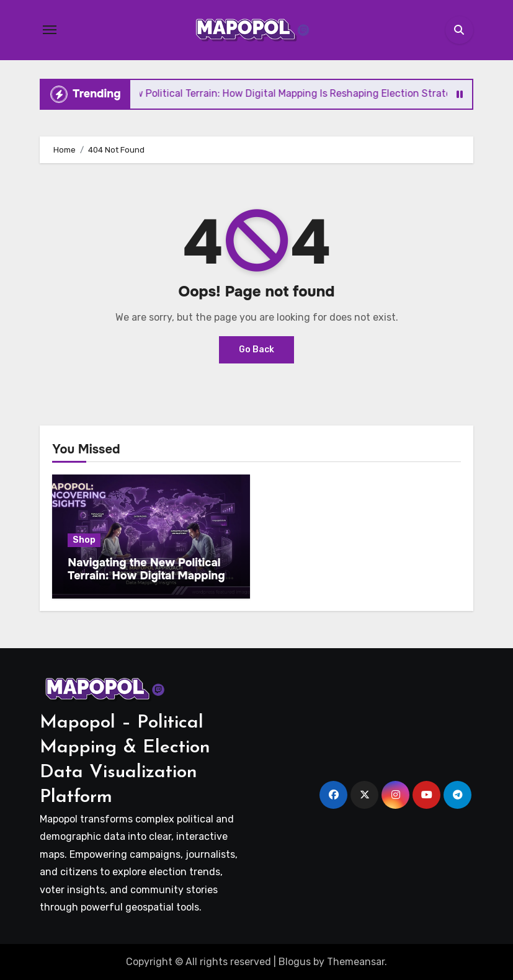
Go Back (256, 350)
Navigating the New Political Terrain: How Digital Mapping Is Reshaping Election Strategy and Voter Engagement (150, 583)
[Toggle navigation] (50, 30)
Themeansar (356, 962)
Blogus (295, 962)
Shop (84, 540)
